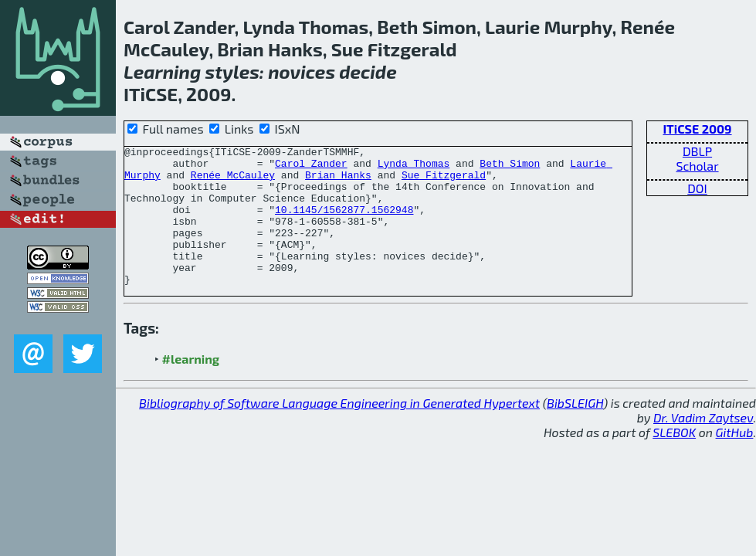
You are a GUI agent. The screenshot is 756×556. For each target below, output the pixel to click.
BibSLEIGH (575, 431)
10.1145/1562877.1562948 (344, 223)
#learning (191, 386)
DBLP (697, 151)
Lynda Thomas (414, 168)
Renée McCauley (233, 181)
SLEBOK (674, 460)
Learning (162, 71)
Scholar (697, 166)
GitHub (735, 460)
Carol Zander (311, 168)
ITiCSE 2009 (697, 129)
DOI (697, 188)
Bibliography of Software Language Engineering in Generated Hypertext (339, 431)
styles (232, 71)
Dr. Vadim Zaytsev (703, 445)
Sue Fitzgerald (444, 181)
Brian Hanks (338, 181)
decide (368, 71)
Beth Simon (510, 168)
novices (302, 71)
